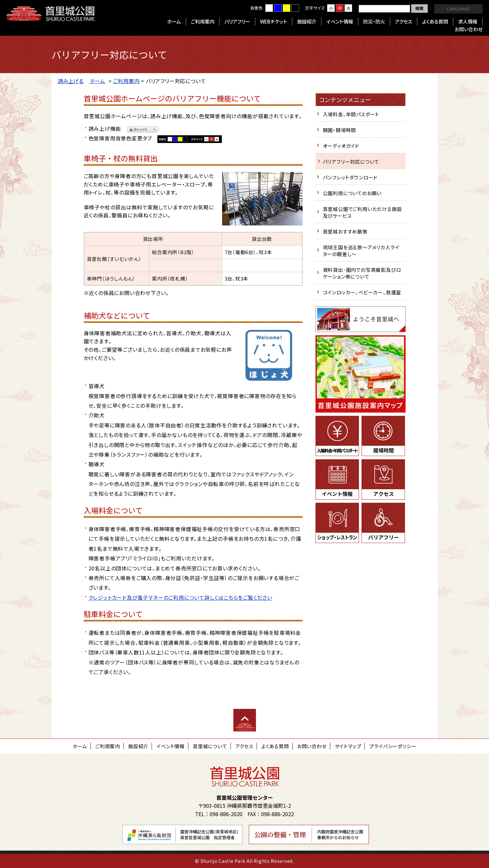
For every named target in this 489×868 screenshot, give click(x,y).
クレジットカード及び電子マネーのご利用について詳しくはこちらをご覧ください (181, 597)
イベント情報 (340, 21)
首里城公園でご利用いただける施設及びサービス (362, 212)
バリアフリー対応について (351, 162)
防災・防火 (374, 21)
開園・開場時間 (340, 130)
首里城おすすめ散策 (345, 231)
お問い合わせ (469, 29)
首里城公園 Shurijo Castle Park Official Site (51, 14)
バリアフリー (237, 21)
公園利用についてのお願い (352, 193)
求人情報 (468, 21)
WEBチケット (274, 21)
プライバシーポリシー (393, 746)
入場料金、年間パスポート (351, 114)
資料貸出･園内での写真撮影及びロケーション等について (362, 273)
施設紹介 (307, 21)
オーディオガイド (341, 146)
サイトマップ (348, 746)
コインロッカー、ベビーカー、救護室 (362, 292)
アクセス (404, 21)
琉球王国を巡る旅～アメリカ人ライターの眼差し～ (361, 251)
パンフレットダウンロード (350, 177)
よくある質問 (435, 21)
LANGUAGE (458, 9)
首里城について (210, 746)
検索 (419, 8)
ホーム (174, 21)
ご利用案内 (203, 21)
